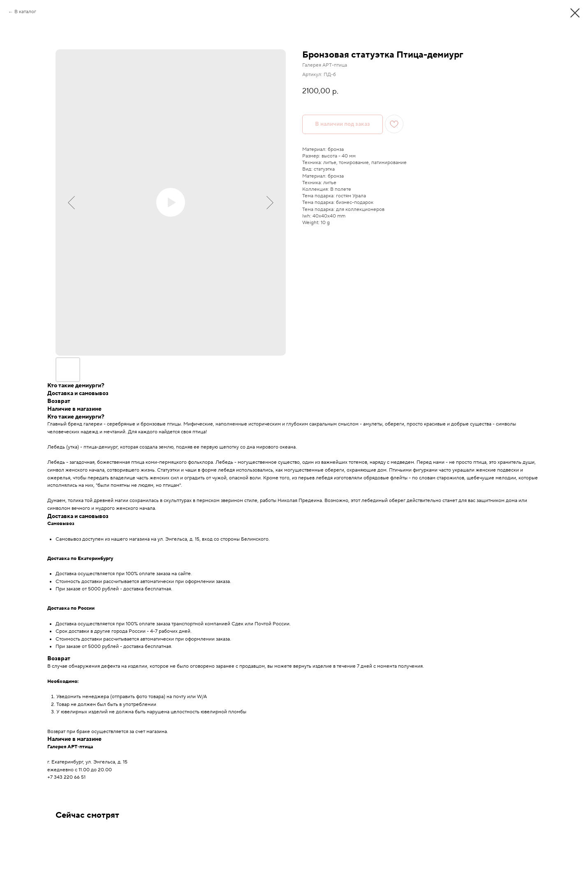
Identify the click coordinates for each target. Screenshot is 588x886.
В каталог (25, 12)
